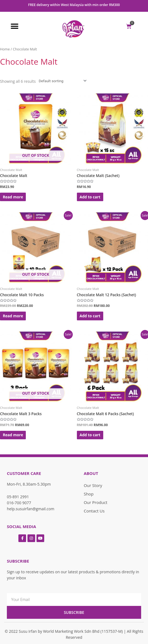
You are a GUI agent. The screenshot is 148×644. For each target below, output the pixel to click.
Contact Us (94, 511)
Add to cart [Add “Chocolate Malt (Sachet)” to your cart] (90, 197)
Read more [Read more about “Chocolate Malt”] (13, 197)
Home (5, 49)
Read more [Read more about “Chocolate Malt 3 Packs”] (13, 435)
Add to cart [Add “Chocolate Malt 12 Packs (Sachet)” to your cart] (90, 316)
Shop (89, 494)
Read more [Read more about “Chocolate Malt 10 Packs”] (13, 316)
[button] (14, 26)
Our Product (96, 502)
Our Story (93, 485)
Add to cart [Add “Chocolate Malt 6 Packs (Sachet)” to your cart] (90, 435)
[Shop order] (62, 81)
